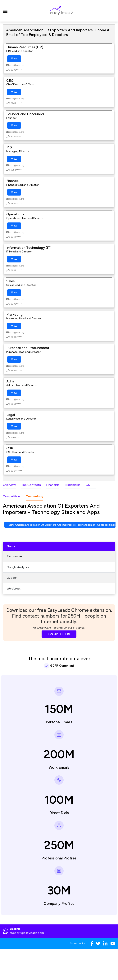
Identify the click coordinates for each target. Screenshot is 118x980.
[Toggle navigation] (5, 11)
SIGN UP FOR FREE (59, 634)
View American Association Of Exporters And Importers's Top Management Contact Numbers (62, 525)
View (14, 59)
